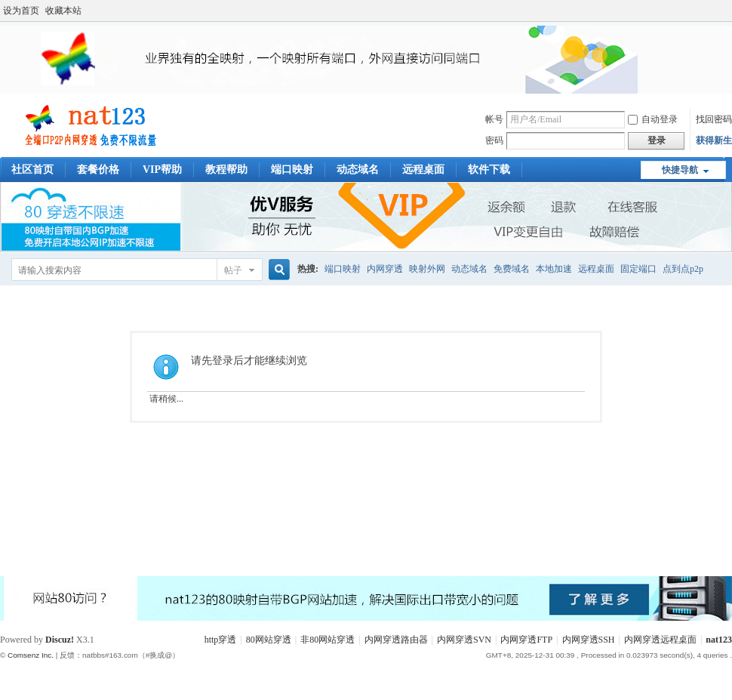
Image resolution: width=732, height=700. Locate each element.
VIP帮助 (162, 170)
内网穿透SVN (464, 640)
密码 (494, 140)
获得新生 (714, 140)
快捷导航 (680, 170)
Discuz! (60, 640)
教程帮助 (226, 170)
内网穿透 (385, 269)
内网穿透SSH (589, 640)
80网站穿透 (269, 640)
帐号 (494, 119)
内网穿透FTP (526, 640)
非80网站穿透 (328, 640)
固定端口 (638, 269)
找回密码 (714, 119)
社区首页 (32, 170)
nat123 (719, 640)
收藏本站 (63, 11)
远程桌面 (423, 170)
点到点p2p (683, 269)
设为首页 (21, 11)
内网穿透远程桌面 (660, 640)
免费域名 (512, 269)
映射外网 (427, 269)
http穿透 (221, 640)
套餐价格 (98, 170)
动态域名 (358, 170)
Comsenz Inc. (31, 655)
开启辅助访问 (728, 11)
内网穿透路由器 (396, 640)
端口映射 (292, 170)
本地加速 (554, 269)
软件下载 (489, 170)
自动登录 (653, 119)
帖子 (233, 270)
